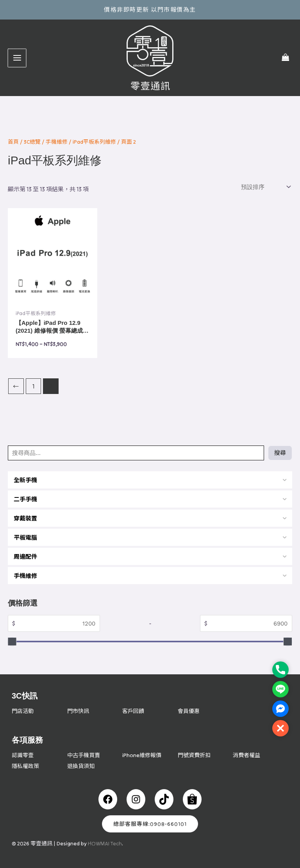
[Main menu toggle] (17, 58)
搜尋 (280, 453)
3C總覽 (32, 142)
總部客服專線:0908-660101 (150, 824)
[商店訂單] (265, 187)
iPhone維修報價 (143, 755)
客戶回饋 (134, 711)
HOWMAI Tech (105, 843)
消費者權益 (247, 755)
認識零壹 (23, 755)
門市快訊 (79, 711)
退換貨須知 (82, 766)
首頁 (13, 142)
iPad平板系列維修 (94, 142)
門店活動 (23, 711)
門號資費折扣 (195, 755)
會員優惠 (189, 711)
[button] (280, 728)
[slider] (12, 642)
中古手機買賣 (85, 755)
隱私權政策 (26, 766)
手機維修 (57, 142)
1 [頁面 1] (33, 386)
